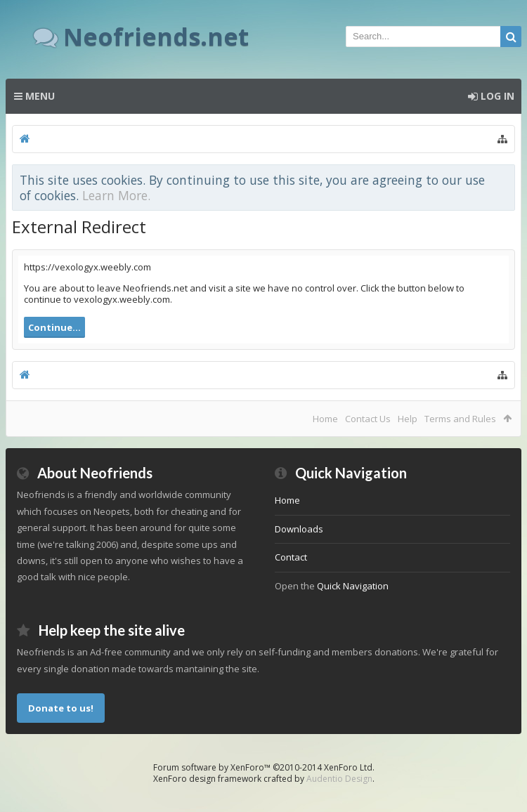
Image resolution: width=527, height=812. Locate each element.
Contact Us (368, 419)
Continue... (54, 327)
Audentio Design (339, 779)
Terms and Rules (460, 419)
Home (325, 419)
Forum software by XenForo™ (264, 767)
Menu (34, 96)
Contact (291, 557)
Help (408, 419)
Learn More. (116, 195)
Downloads (299, 529)
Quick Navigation (353, 586)
